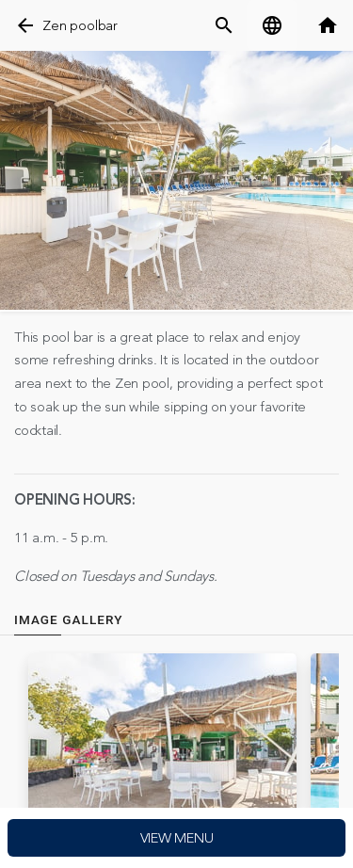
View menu (177, 838)
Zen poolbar (80, 26)
